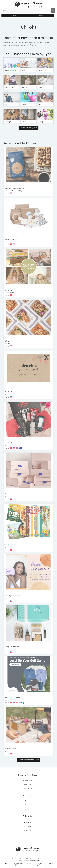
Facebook (28, 822)
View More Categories (29, 128)
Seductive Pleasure (11, 443)
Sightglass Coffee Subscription (14, 188)
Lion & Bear (9, 290)
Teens (23, 70)
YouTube (28, 831)
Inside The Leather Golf (12, 698)
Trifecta (7, 341)
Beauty (41, 122)
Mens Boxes (28, 784)
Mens (6, 104)
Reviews (28, 865)
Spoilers (51, 865)
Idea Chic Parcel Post (12, 392)
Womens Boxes (28, 780)
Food (40, 70)
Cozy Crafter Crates (11, 239)
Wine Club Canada (10, 749)
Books (24, 122)
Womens (24, 87)
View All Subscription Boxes (29, 760)
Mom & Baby (9, 87)
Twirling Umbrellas (35, 861)
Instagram (28, 826)
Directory (17, 45)
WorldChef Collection (11, 545)
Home (6, 865)
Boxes (17, 865)
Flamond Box (9, 494)
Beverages (8, 122)
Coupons (40, 865)
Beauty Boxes (28, 788)
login (15, 15)
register (41, 15)
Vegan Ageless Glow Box (13, 596)
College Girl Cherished (12, 647)
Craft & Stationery (10, 70)
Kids (40, 104)
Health (24, 104)
